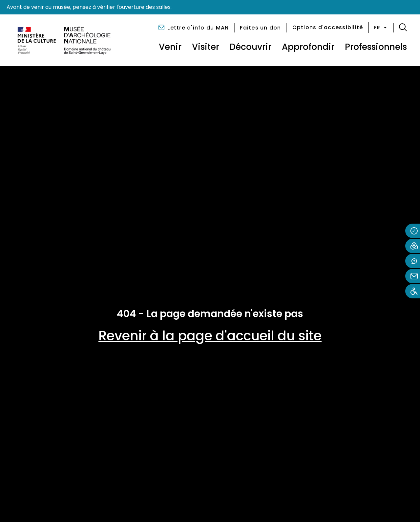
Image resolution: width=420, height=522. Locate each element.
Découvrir (251, 47)
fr (381, 28)
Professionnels (376, 47)
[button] (403, 28)
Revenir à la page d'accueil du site (210, 336)
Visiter (206, 47)
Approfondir (308, 47)
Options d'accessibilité (328, 27)
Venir (170, 47)
